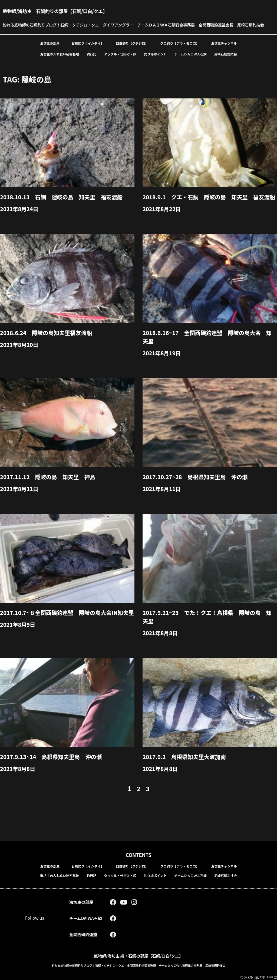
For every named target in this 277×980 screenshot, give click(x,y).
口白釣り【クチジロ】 (132, 52)
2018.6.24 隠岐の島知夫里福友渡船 (49, 349)
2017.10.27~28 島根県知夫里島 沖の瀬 (199, 492)
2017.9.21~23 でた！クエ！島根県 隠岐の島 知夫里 (209, 632)
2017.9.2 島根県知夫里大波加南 (187, 772)
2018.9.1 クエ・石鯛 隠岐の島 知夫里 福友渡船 (208, 209)
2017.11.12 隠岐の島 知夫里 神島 (51, 492)
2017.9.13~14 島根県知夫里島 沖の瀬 (55, 772)
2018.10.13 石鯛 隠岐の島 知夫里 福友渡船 (66, 205)
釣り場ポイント (155, 63)
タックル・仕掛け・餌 (120, 63)
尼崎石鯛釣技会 (226, 63)
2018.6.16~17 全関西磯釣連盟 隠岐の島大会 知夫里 (209, 353)
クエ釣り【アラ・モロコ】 (180, 52)
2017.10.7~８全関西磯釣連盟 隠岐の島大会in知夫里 (66, 632)
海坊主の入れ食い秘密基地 (60, 63)
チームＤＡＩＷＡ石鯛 (190, 63)
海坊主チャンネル (224, 52)
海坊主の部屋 (50, 52)
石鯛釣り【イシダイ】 (88, 52)
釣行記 (91, 63)
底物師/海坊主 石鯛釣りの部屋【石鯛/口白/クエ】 (64, 11)
